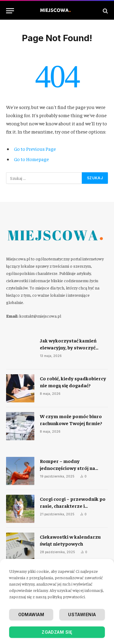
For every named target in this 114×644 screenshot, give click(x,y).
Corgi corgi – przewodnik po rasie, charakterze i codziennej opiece (73, 506)
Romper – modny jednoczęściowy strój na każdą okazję (67, 468)
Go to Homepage (31, 159)
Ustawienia (82, 614)
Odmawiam (31, 614)
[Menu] (10, 11)
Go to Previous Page (35, 149)
